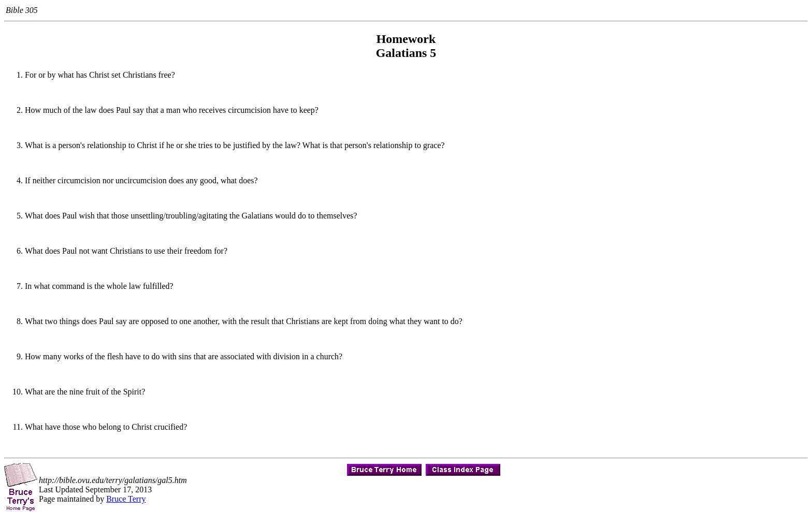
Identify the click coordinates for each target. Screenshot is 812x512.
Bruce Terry (126, 499)
